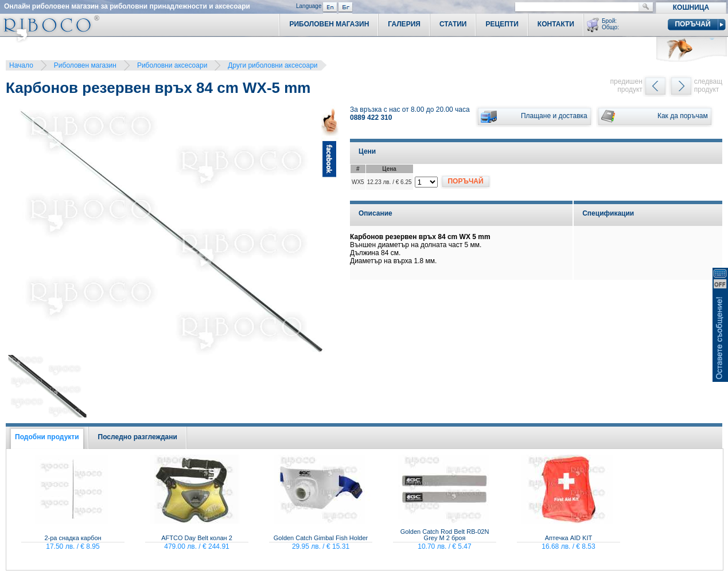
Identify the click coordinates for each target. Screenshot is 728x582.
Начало (21, 65)
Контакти (556, 24)
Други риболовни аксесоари (272, 65)
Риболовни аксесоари (172, 65)
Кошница (691, 7)
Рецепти (502, 24)
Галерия (404, 24)
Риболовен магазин (85, 65)
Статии (453, 24)
